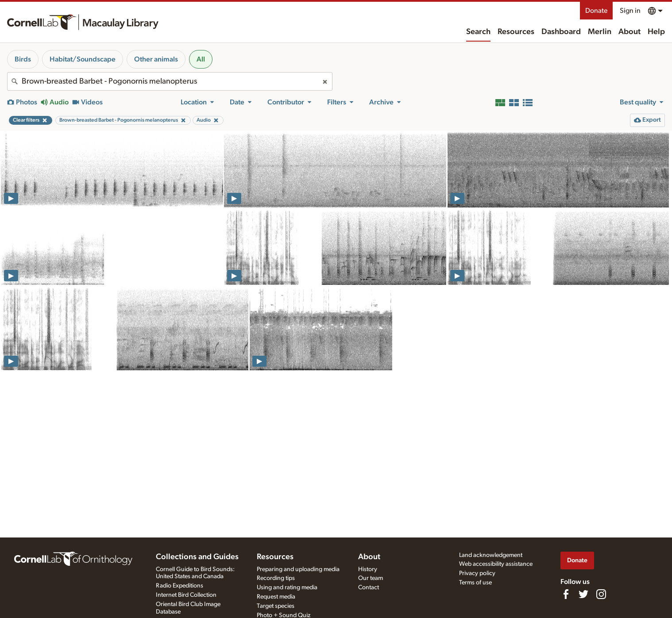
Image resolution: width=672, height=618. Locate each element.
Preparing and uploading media (298, 569)
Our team (371, 578)
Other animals (156, 59)
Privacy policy (477, 573)
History (368, 569)
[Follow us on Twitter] (583, 594)
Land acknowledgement (491, 555)
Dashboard (561, 32)
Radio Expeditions (180, 586)
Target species (276, 606)
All (201, 59)
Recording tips (276, 578)
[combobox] (170, 81)
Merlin (600, 32)
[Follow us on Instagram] (601, 594)
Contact (369, 587)
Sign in (630, 11)
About (630, 32)
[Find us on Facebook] (566, 594)
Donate (596, 11)
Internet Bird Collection (186, 595)
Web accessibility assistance (496, 564)
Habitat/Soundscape (83, 59)
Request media (276, 597)
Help (656, 32)
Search (478, 32)
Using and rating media (287, 587)
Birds (23, 59)
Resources (516, 32)
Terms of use (475, 583)
